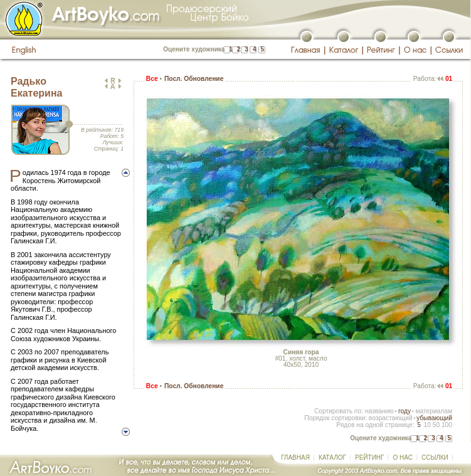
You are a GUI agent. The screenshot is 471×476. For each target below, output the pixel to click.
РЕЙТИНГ (369, 457)
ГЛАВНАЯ (295, 457)
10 (427, 425)
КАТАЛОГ (332, 457)
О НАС (402, 457)
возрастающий (391, 418)
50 (436, 425)
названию (379, 411)
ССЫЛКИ (435, 457)
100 (447, 425)
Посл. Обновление (194, 79)
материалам (434, 411)
